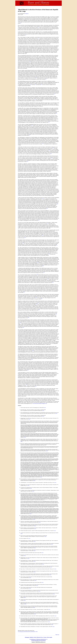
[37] (48, 279)
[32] (49, 254)
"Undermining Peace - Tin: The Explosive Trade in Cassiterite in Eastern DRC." (32, 483)
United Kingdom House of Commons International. (28, 563)
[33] (38, 262)
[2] (38, 27)
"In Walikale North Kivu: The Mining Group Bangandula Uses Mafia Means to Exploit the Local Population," (36, 516)
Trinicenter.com (44, 640)
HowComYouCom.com (44, 639)
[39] (24, 292)
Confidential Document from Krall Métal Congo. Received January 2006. (31, 582)
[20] (51, 154)
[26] (39, 220)
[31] (57, 245)
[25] (47, 208)
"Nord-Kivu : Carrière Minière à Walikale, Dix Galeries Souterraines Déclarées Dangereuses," (34, 521)
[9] (36, 84)
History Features (43, 641)
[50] (32, 359)
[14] (49, 122)
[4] (39, 38)
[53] (36, 386)
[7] (46, 79)
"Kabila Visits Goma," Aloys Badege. (26, 612)
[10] (41, 84)
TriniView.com (38, 639)
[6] (36, 78)
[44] (39, 310)
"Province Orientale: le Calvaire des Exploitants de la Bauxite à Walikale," (31, 528)
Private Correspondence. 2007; (25, 618)
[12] (35, 99)
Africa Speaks (49, 637)
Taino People (39, 640)
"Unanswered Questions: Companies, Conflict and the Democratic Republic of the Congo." (34, 543)
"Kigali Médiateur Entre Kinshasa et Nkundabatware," (28, 627)
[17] (43, 144)
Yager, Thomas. (23, 569)
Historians (33, 641)
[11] (54, 94)
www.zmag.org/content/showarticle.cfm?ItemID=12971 (28, 632)
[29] (25, 237)
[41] (42, 299)
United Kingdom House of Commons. (26, 541)
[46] (29, 317)
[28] (43, 235)
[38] (53, 282)
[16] (29, 135)
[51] (28, 370)
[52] (27, 385)
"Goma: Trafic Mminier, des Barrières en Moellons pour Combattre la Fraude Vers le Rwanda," (34, 624)
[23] (43, 198)
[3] (26, 35)
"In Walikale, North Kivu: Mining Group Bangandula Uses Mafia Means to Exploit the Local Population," (36, 490)
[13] (56, 113)
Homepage (27, 637)
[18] (53, 148)
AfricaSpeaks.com (38, 641)
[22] (28, 161)
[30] (23, 243)
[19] (50, 150)
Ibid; (21, 580)
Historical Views (40, 637)
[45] (56, 314)
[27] (48, 223)
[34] (43, 266)
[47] (21, 323)
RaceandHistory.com (33, 639)
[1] (21, 23)
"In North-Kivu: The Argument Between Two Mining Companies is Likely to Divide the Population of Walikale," (37, 487)
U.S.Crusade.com (34, 640)
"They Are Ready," (23, 577)
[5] (30, 62)
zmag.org (27, 14)
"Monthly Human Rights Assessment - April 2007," (28, 531)
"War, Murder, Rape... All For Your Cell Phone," (27, 410)
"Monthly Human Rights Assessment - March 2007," (28, 616)
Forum (45, 637)
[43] (37, 304)
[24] (57, 204)
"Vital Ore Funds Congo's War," (25, 408)
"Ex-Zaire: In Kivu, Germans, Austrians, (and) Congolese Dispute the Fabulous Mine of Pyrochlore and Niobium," (37, 585)
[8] (31, 84)
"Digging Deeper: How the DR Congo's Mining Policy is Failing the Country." (32, 418)
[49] (33, 351)
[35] (44, 272)
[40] (36, 297)
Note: (21, 421)
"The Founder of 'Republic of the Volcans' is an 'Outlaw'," (29, 609)
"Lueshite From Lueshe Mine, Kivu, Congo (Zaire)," (28, 533)
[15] (32, 125)
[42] (38, 303)
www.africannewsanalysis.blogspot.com (40, 403)
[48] (23, 327)
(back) (45, 408)
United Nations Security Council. (25, 524)
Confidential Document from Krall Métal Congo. (28, 553)
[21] (52, 158)
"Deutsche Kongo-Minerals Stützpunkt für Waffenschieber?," (29, 599)
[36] (37, 275)
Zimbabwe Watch (33, 637)
